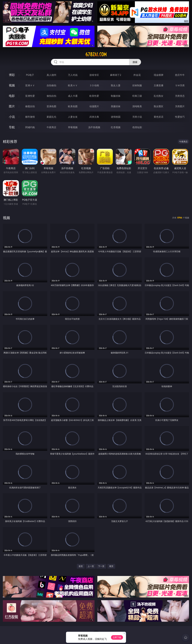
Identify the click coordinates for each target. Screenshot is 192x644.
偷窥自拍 (30, 106)
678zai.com (96, 54)
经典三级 (137, 96)
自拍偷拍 (51, 85)
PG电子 (30, 75)
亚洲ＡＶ (30, 85)
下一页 (101, 566)
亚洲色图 (51, 106)
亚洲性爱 (30, 96)
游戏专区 (94, 75)
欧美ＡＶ (73, 85)
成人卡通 (73, 96)
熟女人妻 (116, 85)
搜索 (135, 62)
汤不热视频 (94, 127)
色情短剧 (137, 127)
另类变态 (180, 96)
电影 (12, 96)
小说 (12, 117)
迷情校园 (116, 117)
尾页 (111, 566)
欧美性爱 (94, 96)
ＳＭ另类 (180, 85)
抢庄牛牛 (180, 75)
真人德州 (51, 75)
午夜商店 (51, 127)
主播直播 (159, 85)
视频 (12, 85)
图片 (12, 106)
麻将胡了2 (116, 75)
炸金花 (137, 75)
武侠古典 (94, 117)
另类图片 (180, 106)
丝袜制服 (137, 85)
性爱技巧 (180, 117)
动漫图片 (94, 106)
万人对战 (73, 75)
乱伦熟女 (159, 96)
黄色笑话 (159, 117)
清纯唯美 (137, 106)
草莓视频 (73, 127)
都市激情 (30, 117)
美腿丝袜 (116, 106)
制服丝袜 (116, 96)
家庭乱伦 (51, 117)
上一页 (91, 566)
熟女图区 (159, 106)
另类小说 (137, 117)
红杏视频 (116, 127)
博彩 (12, 75)
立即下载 (117, 637)
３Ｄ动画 (94, 85)
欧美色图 (73, 106)
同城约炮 (30, 127)
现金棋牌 (159, 75)
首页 (81, 566)
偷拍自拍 (51, 96)
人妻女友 (73, 117)
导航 (12, 127)
